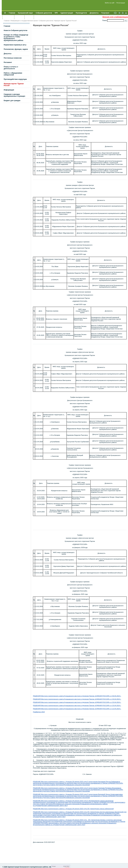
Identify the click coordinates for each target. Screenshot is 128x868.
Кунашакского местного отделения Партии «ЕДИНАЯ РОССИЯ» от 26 (89, 699)
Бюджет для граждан (12, 101)
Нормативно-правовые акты (15, 45)
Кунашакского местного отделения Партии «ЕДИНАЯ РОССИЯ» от (88, 696)
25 (113, 705)
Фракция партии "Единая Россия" (66, 21)
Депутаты (8, 54)
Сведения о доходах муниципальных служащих (14, 95)
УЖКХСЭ (29, 17)
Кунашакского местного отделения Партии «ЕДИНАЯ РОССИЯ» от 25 (89, 702)
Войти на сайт (110, 3)
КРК (56, 13)
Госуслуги (105, 13)
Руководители (81, 13)
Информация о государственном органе (24, 21)
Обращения (8, 17)
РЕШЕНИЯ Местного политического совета (49, 696)
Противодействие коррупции (15, 79)
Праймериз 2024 (39, 712)
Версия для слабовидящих (115, 17)
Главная (12, 13)
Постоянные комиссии (13, 58)
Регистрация (121, 3)
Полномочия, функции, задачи (16, 49)
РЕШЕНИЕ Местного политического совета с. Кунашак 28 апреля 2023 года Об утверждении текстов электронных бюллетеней (78, 812)
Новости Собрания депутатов (15, 30)
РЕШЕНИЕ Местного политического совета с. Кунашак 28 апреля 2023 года (60, 782)
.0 (115, 705)
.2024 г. (119, 696)
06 (113, 696)
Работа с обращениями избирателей (13, 74)
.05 (115, 696)
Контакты (19, 17)
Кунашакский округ (25, 13)
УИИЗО (38, 17)
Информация (9, 90)
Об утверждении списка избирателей (100, 809)
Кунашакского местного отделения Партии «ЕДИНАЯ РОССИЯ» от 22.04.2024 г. (93, 709)
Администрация (67, 13)
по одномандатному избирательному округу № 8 (50, 805)
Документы (94, 13)
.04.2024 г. (117, 699)
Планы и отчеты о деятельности (11, 68)
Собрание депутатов (44, 13)
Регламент (8, 62)
